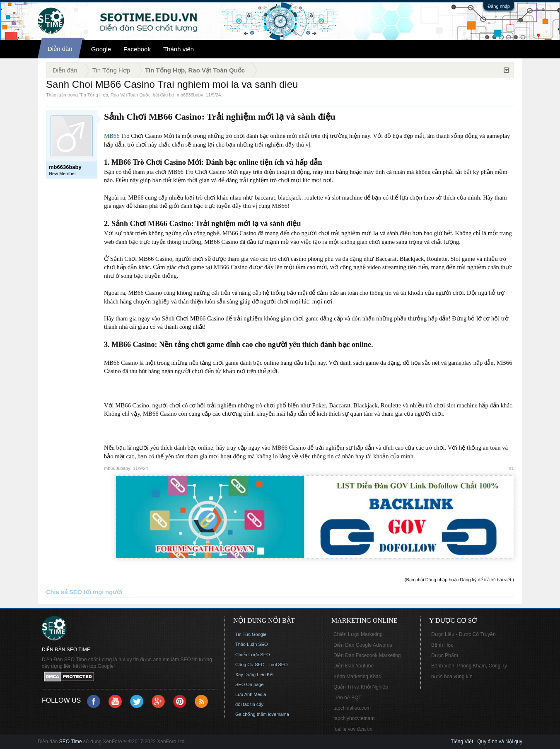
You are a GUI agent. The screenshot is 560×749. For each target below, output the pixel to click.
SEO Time (71, 742)
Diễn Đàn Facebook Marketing (367, 655)
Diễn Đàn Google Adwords (363, 645)
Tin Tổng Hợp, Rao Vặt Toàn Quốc (115, 95)
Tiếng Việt (462, 742)
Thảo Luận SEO (252, 644)
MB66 (112, 136)
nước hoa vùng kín (452, 677)
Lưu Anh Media (251, 694)
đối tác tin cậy (249, 704)
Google (101, 49)
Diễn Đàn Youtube (354, 666)
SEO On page (250, 684)
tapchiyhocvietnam (354, 718)
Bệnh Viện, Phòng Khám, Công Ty (469, 666)
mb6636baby (190, 95)
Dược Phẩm (445, 655)
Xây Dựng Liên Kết (255, 674)
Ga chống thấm (251, 714)
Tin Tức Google (251, 634)
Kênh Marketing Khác (357, 677)
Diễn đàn (60, 49)
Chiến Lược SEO (253, 655)
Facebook (137, 49)
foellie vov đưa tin (353, 729)
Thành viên (179, 49)
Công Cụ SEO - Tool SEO (262, 665)
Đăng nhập (499, 6)
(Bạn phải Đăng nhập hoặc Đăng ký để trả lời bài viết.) (459, 580)
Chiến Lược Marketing (358, 634)
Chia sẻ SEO (64, 592)
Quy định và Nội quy (500, 742)
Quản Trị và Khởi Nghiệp (361, 687)
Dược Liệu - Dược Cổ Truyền (463, 634)
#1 (512, 468)
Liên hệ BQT (348, 698)
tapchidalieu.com (352, 708)
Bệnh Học (442, 645)
